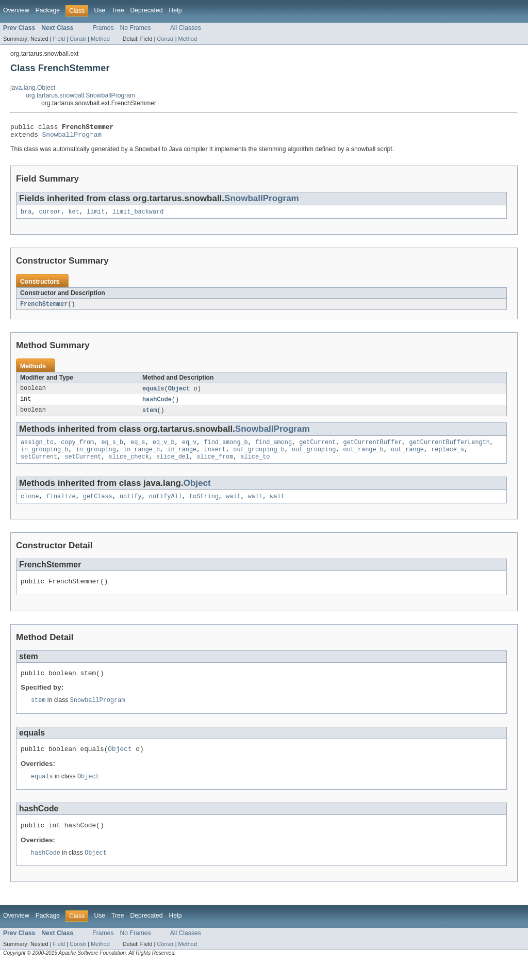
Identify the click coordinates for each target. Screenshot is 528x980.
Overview (16, 10)
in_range (182, 458)
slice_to (255, 466)
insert (215, 458)
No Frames (136, 28)
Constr (78, 39)
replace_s (448, 458)
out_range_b (363, 458)
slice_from (215, 466)
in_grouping (96, 458)
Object (179, 394)
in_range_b (142, 458)
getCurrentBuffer (372, 449)
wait (233, 507)
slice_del (173, 466)
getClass (98, 507)
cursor (50, 216)
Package (48, 10)
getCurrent (317, 449)
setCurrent (39, 466)
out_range (407, 458)
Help (175, 10)
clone (30, 507)
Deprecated (147, 10)
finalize (61, 507)
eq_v (189, 449)
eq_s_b (112, 449)
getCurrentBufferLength (449, 449)
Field (59, 39)
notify (131, 507)
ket (73, 216)
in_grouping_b (44, 458)
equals (153, 394)
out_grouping (314, 458)
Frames (103, 28)
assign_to (37, 449)
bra (26, 216)
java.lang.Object (33, 88)
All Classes (186, 28)
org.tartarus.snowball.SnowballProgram (80, 95)
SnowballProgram (72, 137)
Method (100, 39)
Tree (118, 10)
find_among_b (226, 449)
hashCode (157, 405)
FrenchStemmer (44, 308)
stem (150, 416)
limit (96, 216)
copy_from (77, 449)
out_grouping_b (259, 458)
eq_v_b (164, 449)
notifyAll (166, 507)
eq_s (138, 449)
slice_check (129, 466)
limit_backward (138, 216)
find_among (274, 449)
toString (204, 507)
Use (100, 10)
